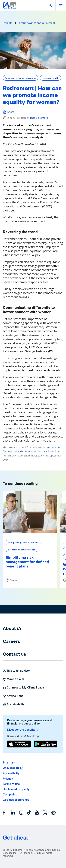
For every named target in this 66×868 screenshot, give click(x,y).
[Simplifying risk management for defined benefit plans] (30, 512)
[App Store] (19, 744)
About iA (12, 628)
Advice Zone (13, 696)
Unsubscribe (11, 768)
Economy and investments (21, 550)
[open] (61, 5)
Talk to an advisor (16, 671)
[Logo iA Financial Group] (9, 7)
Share (9, 112)
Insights (8, 23)
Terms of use (11, 784)
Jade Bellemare (39, 118)
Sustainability (14, 704)
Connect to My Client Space (23, 688)
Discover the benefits (23, 730)
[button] (50, 5)
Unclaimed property (16, 789)
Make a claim (13, 679)
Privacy (8, 779)
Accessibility (11, 773)
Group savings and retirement (37, 23)
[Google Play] (45, 744)
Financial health (51, 78)
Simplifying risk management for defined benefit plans (27, 562)
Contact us (14, 654)
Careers (11, 641)
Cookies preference (16, 800)
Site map (9, 763)
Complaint (10, 794)
